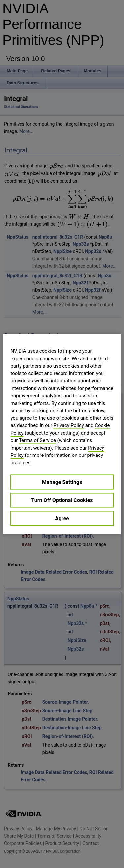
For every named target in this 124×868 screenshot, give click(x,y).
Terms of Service (37, 440)
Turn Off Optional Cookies (62, 500)
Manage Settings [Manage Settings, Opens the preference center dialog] (62, 482)
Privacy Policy (69, 425)
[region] (62, 434)
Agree (62, 519)
